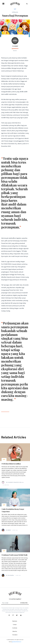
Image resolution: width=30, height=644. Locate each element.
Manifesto (15, 621)
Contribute (15, 628)
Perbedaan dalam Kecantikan (11, 464)
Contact (15, 625)
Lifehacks (15, 12)
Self (15, 9)
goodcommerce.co (17, 642)
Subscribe (24, 603)
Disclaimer (15, 635)
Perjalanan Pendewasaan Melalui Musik (15, 555)
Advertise (15, 631)
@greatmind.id (15, 49)
